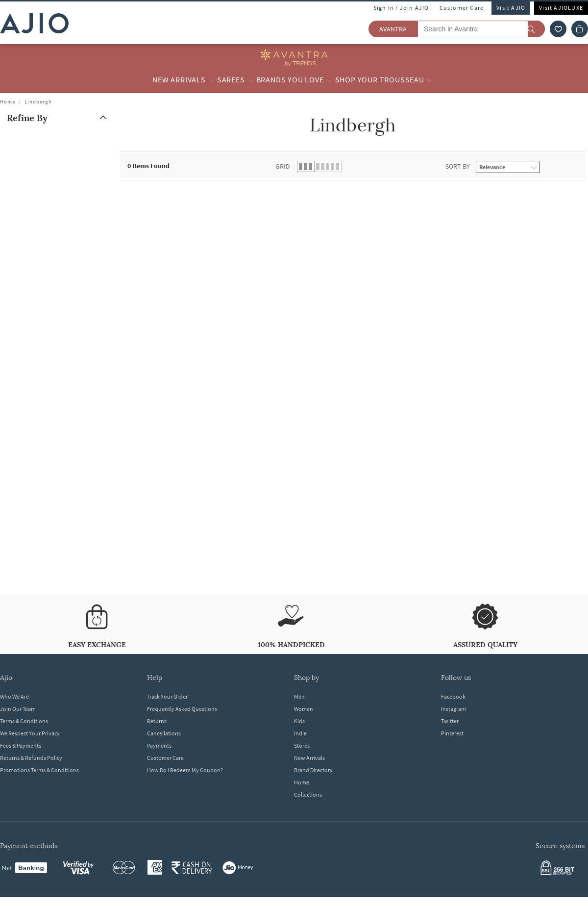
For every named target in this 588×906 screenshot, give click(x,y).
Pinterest (452, 733)
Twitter (450, 721)
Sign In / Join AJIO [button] (401, 8)
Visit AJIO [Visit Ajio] (511, 8)
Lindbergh (38, 101)
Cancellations (164, 733)
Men (299, 696)
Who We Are (14, 696)
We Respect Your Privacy (30, 733)
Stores (302, 745)
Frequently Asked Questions (182, 709)
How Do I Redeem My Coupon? (185, 770)
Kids (299, 721)
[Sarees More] (251, 80)
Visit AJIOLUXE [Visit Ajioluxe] (561, 8)
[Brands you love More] (330, 80)
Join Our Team (18, 709)
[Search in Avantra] (481, 29)
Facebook (453, 696)
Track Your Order (167, 696)
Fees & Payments (21, 745)
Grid (283, 166)
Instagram (453, 709)
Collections (308, 794)
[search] (536, 29)
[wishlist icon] (558, 29)
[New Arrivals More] (211, 80)
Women (304, 709)
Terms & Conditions (24, 721)
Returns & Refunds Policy (31, 758)
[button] (59, 118)
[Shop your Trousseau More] (430, 80)
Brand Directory (313, 770)
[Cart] (580, 29)
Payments (159, 745)
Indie (300, 733)
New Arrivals (309, 758)
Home (8, 101)
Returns (157, 721)
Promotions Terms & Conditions (39, 770)
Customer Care (462, 8)
